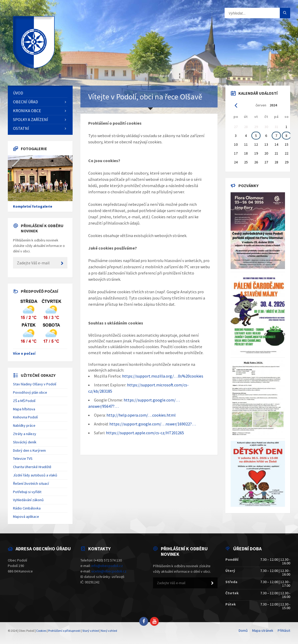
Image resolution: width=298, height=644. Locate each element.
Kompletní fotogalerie (33, 206)
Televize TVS (23, 458)
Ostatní (21, 128)
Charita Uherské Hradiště (32, 467)
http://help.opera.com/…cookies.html (141, 415)
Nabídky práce (24, 425)
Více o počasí (24, 353)
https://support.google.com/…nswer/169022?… (153, 424)
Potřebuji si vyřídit (27, 492)
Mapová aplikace (26, 517)
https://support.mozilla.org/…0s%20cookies (163, 376)
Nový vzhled (109, 631)
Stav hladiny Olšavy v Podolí (35, 384)
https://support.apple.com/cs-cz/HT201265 (145, 433)
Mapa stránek (263, 630)
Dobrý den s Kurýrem (29, 450)
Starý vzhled (91, 631)
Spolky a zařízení (31, 119)
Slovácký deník (25, 442)
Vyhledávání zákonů (28, 500)
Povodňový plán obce (30, 392)
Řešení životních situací (31, 483)
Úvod (18, 93)
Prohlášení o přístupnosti (64, 631)
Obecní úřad (26, 102)
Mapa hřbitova (24, 409)
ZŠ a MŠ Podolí (24, 401)
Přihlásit (284, 630)
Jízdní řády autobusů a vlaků (35, 475)
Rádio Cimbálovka (27, 508)
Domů (243, 630)
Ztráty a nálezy (25, 434)
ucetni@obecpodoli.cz (109, 571)
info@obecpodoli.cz (107, 566)
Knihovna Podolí (25, 417)
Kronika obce (27, 111)
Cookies (41, 631)
